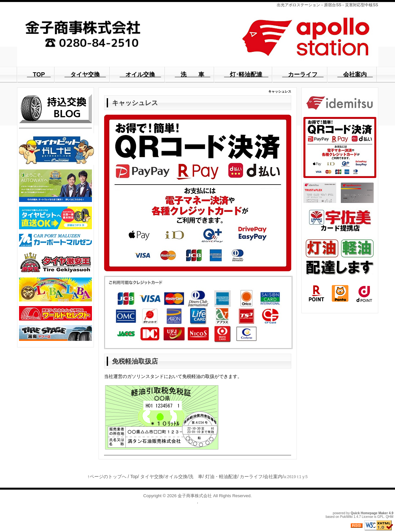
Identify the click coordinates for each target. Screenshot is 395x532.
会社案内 (273, 477)
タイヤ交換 (152, 477)
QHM (390, 517)
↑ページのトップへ (107, 477)
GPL (381, 517)
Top (134, 477)
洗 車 (196, 477)
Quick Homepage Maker (369, 513)
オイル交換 (176, 477)
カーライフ (251, 477)
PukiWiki (346, 517)
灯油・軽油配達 (221, 477)
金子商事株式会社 (195, 496)
